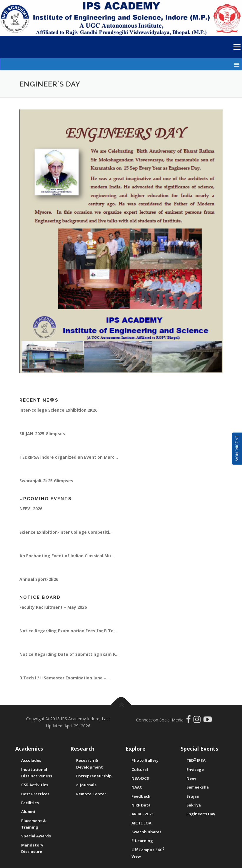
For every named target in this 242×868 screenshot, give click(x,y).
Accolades (31, 760)
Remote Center (91, 794)
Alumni (28, 812)
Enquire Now (237, 449)
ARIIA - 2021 (143, 814)
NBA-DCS (140, 778)
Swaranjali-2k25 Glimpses (46, 481)
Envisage (195, 769)
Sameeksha (198, 787)
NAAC (137, 787)
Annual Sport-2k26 (39, 579)
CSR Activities (35, 785)
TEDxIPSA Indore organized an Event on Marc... (69, 457)
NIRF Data (141, 805)
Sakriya (194, 805)
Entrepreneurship (94, 776)
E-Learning (142, 841)
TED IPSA (196, 760)
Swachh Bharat (146, 832)
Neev (191, 778)
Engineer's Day (201, 814)
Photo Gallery (145, 760)
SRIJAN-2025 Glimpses (42, 434)
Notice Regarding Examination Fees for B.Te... (68, 631)
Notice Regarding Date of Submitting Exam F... (69, 654)
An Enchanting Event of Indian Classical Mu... (67, 556)
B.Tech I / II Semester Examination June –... (65, 678)
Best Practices (35, 794)
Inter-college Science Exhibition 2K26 (58, 410)
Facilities (30, 803)
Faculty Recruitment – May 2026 (53, 607)
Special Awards (36, 836)
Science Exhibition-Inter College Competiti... (66, 532)
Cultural (140, 769)
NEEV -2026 (31, 509)
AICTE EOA (141, 823)
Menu (237, 47)
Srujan (193, 796)
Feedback (141, 796)
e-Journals (86, 785)
